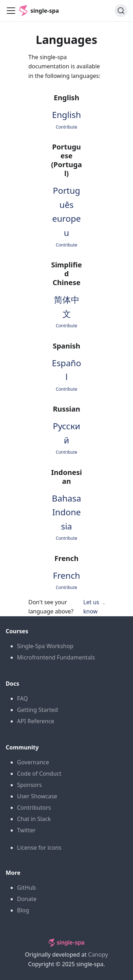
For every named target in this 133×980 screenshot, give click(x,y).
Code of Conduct (39, 774)
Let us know (91, 607)
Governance (33, 762)
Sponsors (29, 785)
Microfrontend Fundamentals (56, 657)
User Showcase (37, 796)
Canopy (98, 954)
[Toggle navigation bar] (11, 11)
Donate (27, 899)
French (66, 575)
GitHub (26, 888)
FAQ (22, 698)
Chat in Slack (34, 819)
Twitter (26, 830)
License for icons (39, 848)
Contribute (66, 127)
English (67, 115)
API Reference (36, 721)
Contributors (34, 808)
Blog (23, 910)
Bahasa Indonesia (66, 512)
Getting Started (37, 710)
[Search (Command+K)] (121, 11)
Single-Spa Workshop (45, 646)
